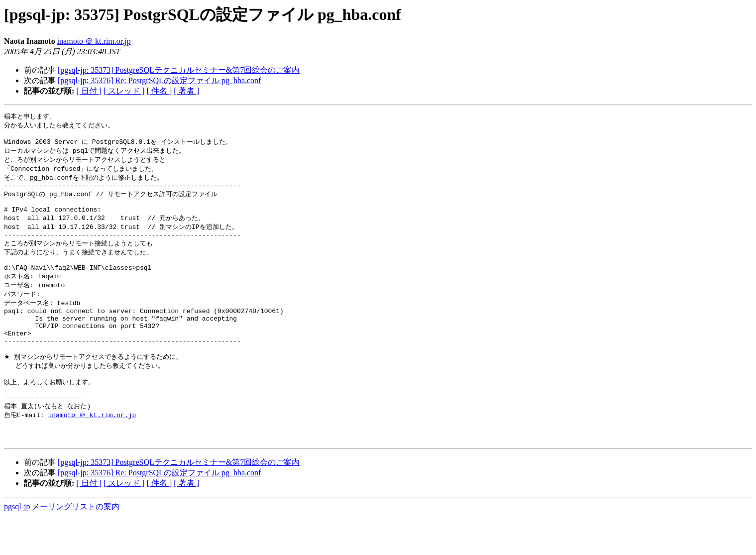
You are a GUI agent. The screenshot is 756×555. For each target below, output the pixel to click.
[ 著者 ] (186, 91)
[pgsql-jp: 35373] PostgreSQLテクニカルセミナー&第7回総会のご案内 (179, 70)
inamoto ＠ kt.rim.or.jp (94, 41)
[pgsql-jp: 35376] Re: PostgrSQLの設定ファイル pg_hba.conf (159, 80)
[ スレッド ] (124, 91)
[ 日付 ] (89, 91)
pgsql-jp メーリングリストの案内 (62, 545)
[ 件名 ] (160, 91)
